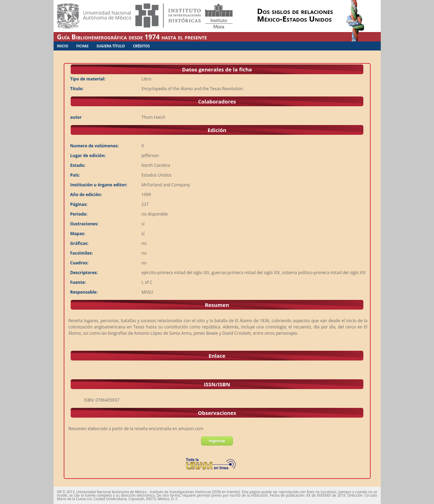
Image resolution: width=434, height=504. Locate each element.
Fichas (82, 46)
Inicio (63, 46)
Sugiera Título (111, 46)
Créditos (141, 46)
